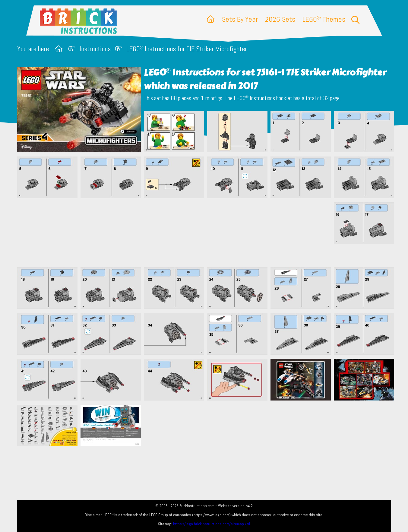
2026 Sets (280, 19)
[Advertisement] (207, 233)
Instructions (95, 49)
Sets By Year (240, 19)
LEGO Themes (324, 19)
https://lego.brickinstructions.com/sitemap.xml (212, 524)
